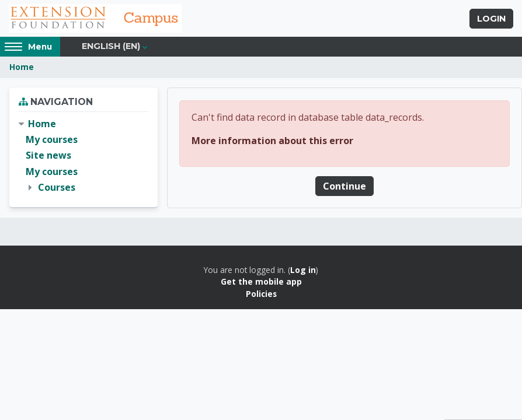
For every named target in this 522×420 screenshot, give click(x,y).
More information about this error (272, 142)
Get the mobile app (261, 283)
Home (22, 69)
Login (491, 19)
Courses (57, 188)
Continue (344, 187)
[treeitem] (83, 157)
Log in (303, 272)
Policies (261, 295)
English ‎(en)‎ (111, 48)
